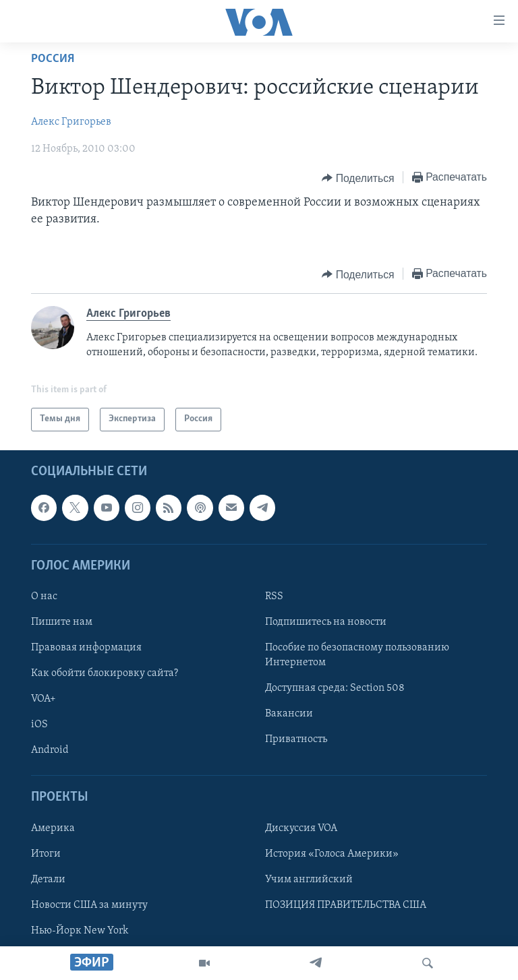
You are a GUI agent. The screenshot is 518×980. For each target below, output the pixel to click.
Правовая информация (86, 648)
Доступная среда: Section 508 (335, 688)
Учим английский (309, 879)
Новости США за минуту (89, 905)
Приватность (296, 739)
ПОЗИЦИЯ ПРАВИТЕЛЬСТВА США (346, 905)
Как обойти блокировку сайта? (105, 673)
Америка (53, 828)
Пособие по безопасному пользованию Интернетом (357, 655)
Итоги (46, 853)
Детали (48, 879)
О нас (44, 596)
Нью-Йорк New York (80, 931)
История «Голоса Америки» (332, 853)
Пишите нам (62, 622)
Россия (53, 59)
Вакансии (289, 714)
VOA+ (44, 699)
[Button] (358, 178)
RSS (274, 596)
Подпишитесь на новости (326, 622)
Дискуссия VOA (301, 828)
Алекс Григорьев (71, 122)
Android (50, 750)
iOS (39, 725)
